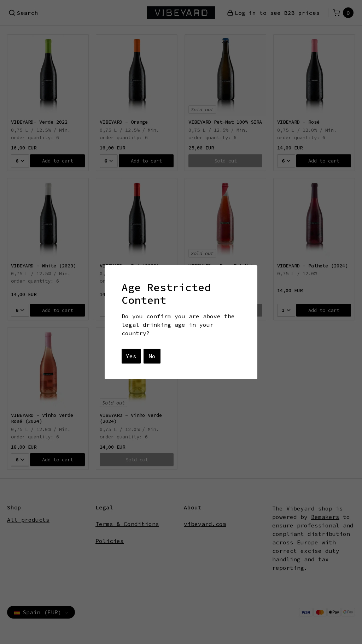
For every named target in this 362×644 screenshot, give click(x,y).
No (152, 356)
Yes (131, 356)
